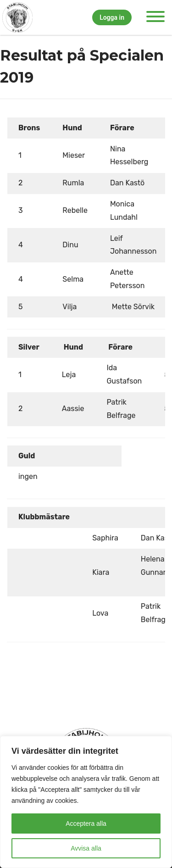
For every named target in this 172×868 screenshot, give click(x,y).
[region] (86, 802)
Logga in (112, 17)
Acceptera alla (86, 823)
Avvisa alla (86, 848)
